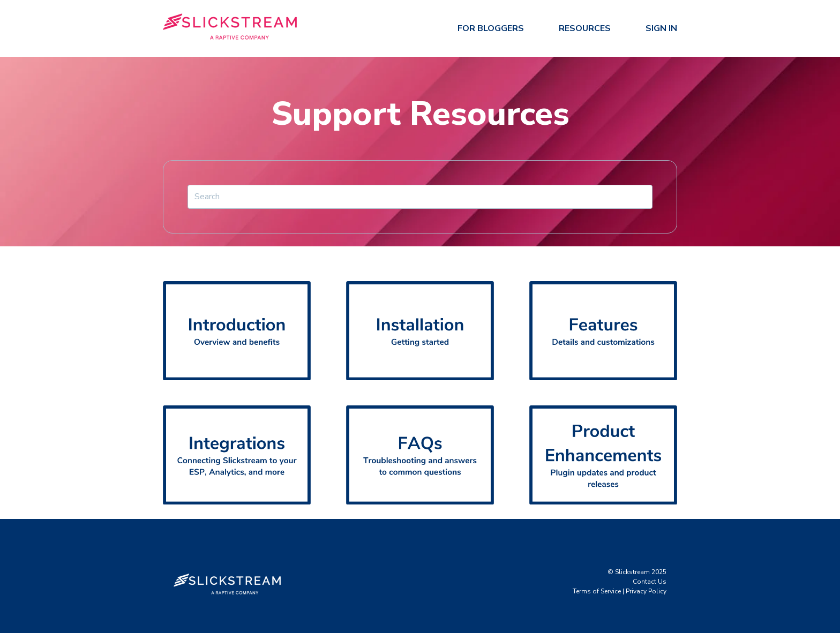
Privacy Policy (646, 591)
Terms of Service (597, 591)
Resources (585, 28)
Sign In (661, 28)
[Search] (420, 197)
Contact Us (650, 582)
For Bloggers (491, 28)
